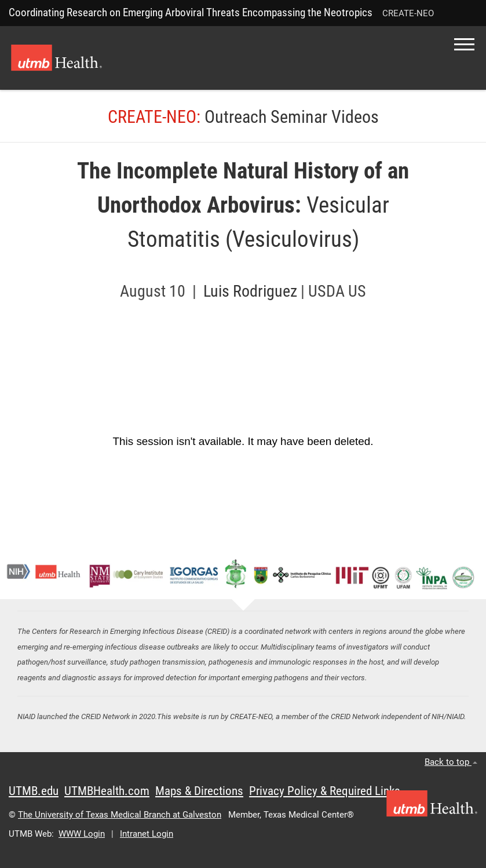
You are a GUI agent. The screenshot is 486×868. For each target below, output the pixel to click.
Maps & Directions (199, 791)
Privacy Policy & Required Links (325, 791)
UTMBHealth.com (107, 791)
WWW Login (82, 834)
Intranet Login (147, 834)
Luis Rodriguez (252, 291)
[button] (464, 44)
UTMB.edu (34, 791)
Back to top (451, 762)
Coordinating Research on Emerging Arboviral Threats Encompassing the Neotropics (191, 12)
